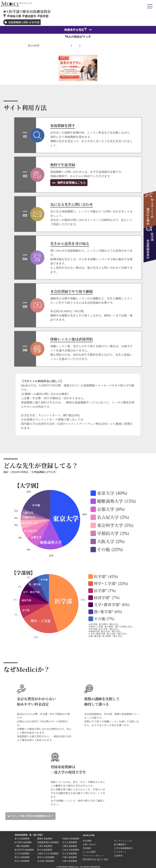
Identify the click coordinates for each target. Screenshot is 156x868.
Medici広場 (89, 835)
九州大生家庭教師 (71, 850)
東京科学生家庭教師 (24, 850)
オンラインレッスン (123, 841)
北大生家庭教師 (70, 842)
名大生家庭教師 (70, 853)
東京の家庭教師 (22, 857)
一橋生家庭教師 (22, 846)
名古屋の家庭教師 (46, 861)
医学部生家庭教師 (23, 842)
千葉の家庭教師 (70, 857)
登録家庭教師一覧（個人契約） (29, 835)
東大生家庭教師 (22, 838)
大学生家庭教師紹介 (124, 848)
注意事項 (118, 855)
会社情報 (87, 841)
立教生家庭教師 (70, 846)
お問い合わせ (89, 844)
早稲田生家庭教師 (71, 838)
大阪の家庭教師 (70, 861)
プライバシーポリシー (93, 855)
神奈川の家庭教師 (46, 857)
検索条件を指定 (76, 30)
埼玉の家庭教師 (22, 861)
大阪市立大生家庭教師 (48, 853)
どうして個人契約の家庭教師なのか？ (33, 816)
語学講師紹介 (120, 844)
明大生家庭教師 (45, 850)
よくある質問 (89, 852)
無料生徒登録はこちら (71, 183)
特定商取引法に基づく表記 (97, 859)
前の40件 (34, 46)
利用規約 (87, 848)
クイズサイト (120, 852)
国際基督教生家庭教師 (48, 842)
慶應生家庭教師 (45, 838)
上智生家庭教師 (45, 846)
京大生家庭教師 (22, 853)
